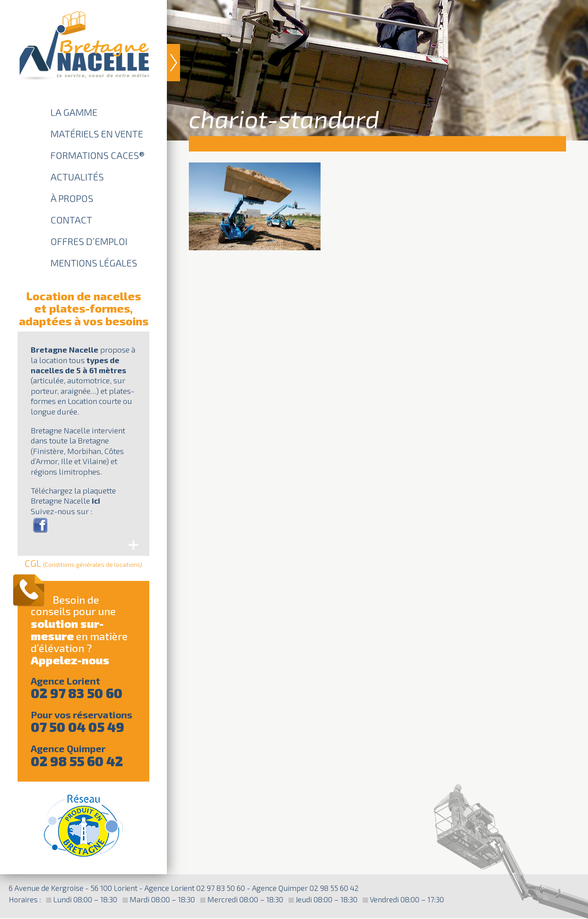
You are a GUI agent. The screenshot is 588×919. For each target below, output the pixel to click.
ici (96, 501)
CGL (83, 563)
